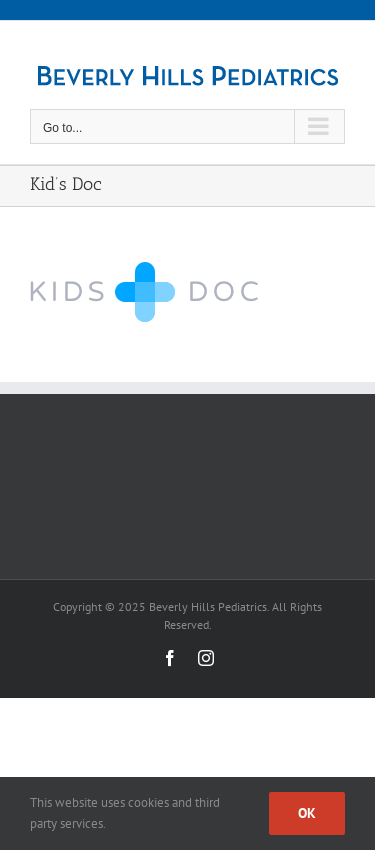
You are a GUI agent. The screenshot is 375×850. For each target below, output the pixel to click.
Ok (307, 813)
